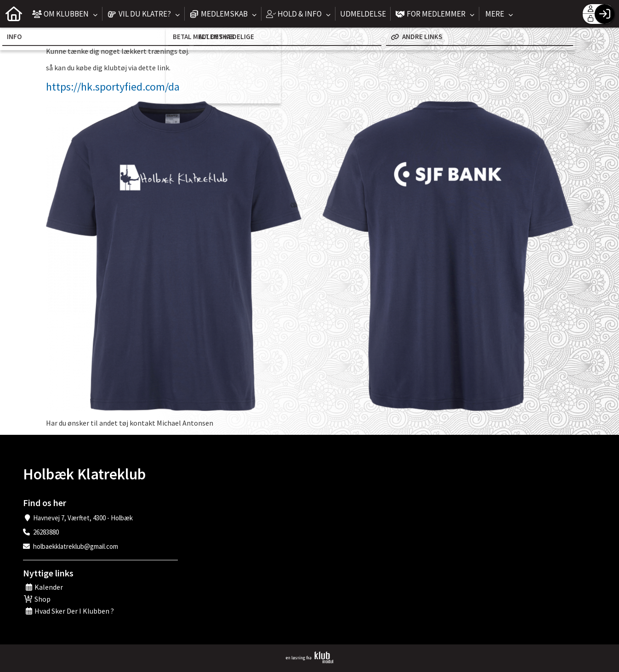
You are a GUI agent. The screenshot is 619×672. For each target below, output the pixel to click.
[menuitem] (14, 14)
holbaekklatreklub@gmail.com (76, 546)
